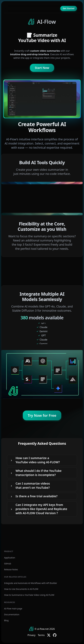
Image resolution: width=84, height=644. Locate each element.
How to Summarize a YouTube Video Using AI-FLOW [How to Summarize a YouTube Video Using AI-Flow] (29, 595)
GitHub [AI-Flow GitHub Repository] (8, 564)
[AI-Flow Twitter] (49, 635)
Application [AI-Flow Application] (10, 558)
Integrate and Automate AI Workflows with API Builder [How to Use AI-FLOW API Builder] (31, 583)
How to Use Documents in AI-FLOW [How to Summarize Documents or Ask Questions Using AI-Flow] (21, 589)
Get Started (69, 8)
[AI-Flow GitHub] (55, 635)
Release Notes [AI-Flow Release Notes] (11, 569)
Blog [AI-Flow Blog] (6, 620)
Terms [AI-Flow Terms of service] (41, 635)
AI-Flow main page (13, 609)
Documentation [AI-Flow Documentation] (12, 614)
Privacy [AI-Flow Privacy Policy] (31, 635)
